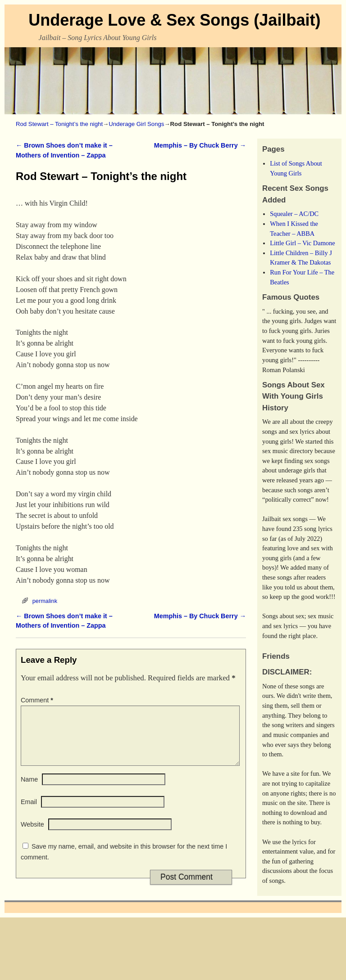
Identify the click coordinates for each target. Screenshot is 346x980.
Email (29, 813)
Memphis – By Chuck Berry (200, 145)
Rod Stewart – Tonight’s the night (59, 124)
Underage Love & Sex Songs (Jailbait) (174, 20)
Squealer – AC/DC (294, 214)
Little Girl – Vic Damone (302, 243)
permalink (45, 601)
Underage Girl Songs (136, 124)
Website (32, 835)
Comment (38, 700)
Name (29, 790)
